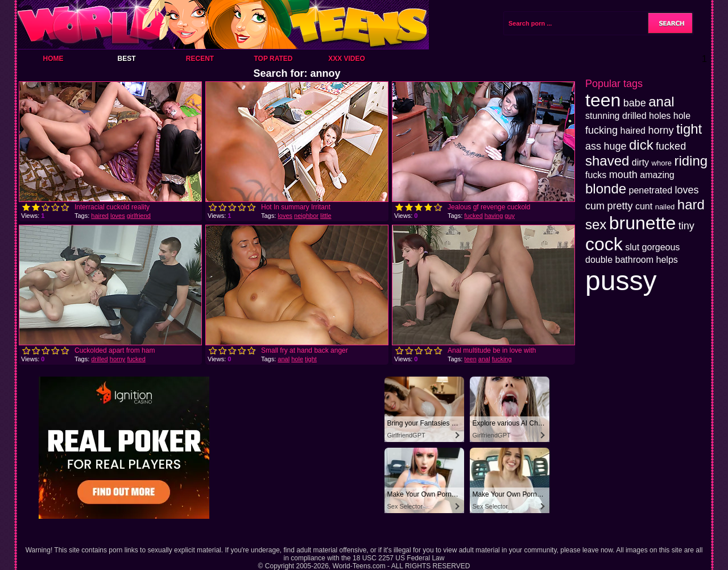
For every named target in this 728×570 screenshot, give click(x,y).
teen (470, 359)
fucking (502, 359)
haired (100, 216)
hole (297, 359)
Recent (200, 59)
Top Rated (273, 59)
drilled (99, 359)
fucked (473, 216)
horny (118, 359)
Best (126, 59)
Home (53, 59)
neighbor (306, 216)
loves (118, 216)
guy (510, 216)
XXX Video (347, 59)
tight (311, 359)
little (326, 216)
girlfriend (139, 216)
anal (284, 359)
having (494, 216)
